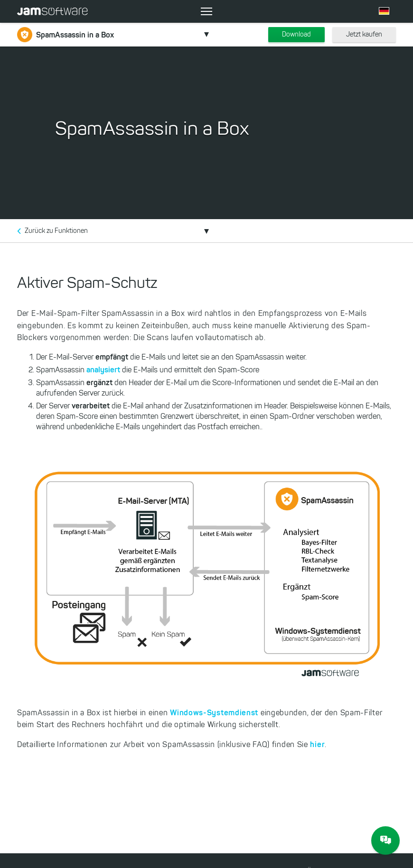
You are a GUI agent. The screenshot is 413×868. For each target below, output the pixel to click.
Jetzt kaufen (364, 34)
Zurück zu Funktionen (56, 231)
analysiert (104, 369)
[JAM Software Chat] (385, 840)
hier (317, 744)
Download (296, 34)
